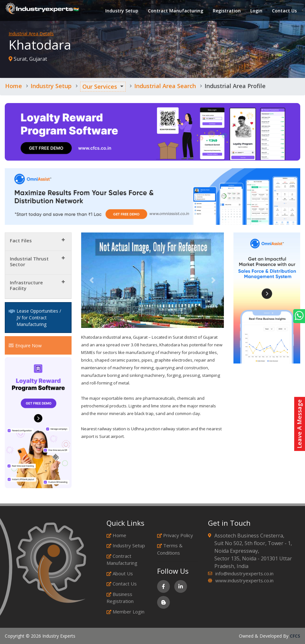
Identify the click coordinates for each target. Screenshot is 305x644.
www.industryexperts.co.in (244, 580)
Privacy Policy (175, 535)
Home (14, 86)
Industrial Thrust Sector (29, 261)
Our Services (100, 87)
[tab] (38, 242)
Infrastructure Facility (26, 285)
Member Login (125, 612)
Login (256, 11)
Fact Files (21, 240)
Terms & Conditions (170, 549)
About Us (120, 573)
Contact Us (284, 11)
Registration (226, 11)
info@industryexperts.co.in (244, 573)
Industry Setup (121, 11)
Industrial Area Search (165, 86)
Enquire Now (25, 345)
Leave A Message (299, 424)
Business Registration (120, 598)
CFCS (295, 636)
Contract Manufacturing (175, 11)
